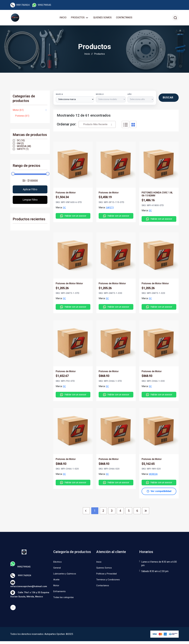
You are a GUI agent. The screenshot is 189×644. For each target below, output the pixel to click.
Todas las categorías (64, 598)
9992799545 (44, 5)
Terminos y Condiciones (109, 581)
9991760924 (23, 5)
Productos (78, 18)
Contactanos (124, 18)
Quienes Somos (102, 18)
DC (65, 209)
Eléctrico (58, 563)
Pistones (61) (22, 117)
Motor (56, 586)
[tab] (125, 125)
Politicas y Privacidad (107, 575)
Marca (59, 95)
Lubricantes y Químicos (65, 575)
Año (129, 95)
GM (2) (20, 144)
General (57, 569)
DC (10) (21, 142)
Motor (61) (18, 111)
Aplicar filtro (30, 191)
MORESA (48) (24, 147)
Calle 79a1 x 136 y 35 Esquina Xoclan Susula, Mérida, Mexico (30, 596)
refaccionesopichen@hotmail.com (29, 585)
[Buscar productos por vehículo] (168, 99)
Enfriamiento (60, 592)
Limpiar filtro (30, 201)
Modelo (100, 95)
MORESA (154, 475)
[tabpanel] (116, 317)
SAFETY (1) (23, 150)
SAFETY (110, 209)
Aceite (57, 581)
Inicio (63, 18)
